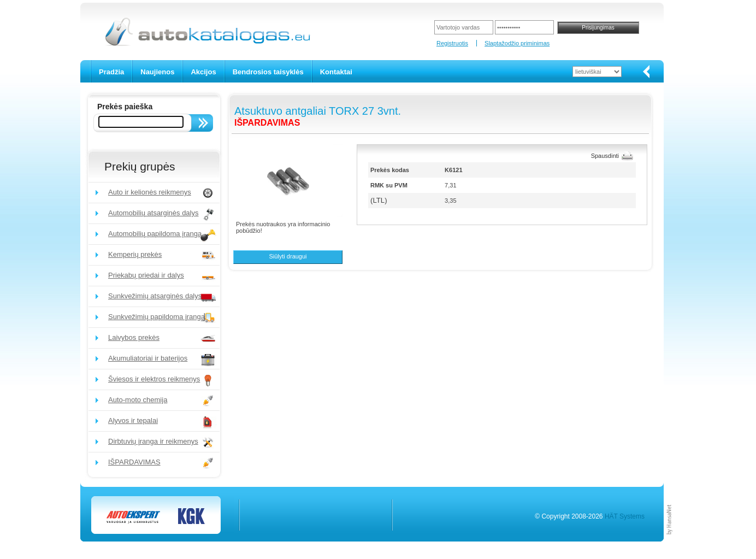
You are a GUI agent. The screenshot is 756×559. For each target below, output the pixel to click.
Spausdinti (605, 156)
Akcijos (203, 72)
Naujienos (157, 72)
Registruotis (452, 43)
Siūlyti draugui (288, 256)
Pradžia (111, 72)
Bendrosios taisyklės (268, 72)
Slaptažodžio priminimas (517, 43)
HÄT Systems (625, 516)
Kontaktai (336, 72)
